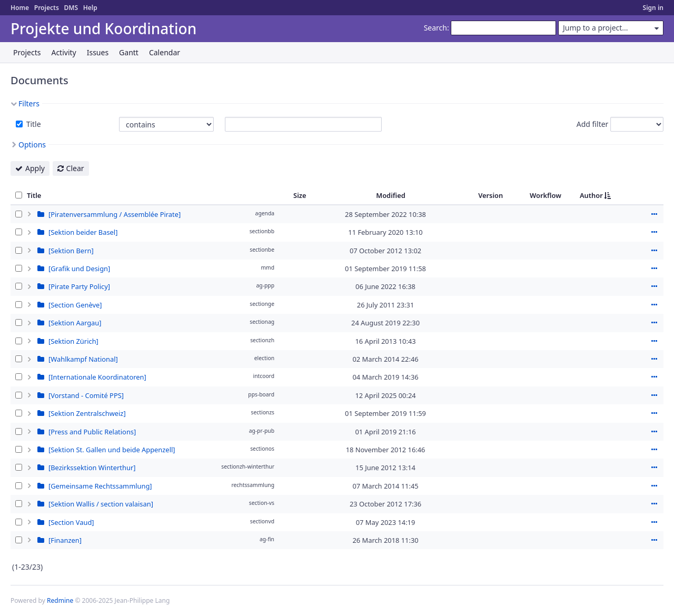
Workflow (546, 195)
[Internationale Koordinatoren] (97, 377)
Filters (29, 103)
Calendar (165, 52)
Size (300, 195)
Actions (654, 214)
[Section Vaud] (71, 522)
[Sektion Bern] (71, 251)
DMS (71, 8)
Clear (75, 168)
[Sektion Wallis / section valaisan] (101, 504)
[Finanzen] (65, 540)
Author (591, 195)
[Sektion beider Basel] (83, 232)
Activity (63, 52)
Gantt (129, 52)
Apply (35, 168)
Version (490, 195)
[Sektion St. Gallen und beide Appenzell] (112, 450)
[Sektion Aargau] (75, 323)
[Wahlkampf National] (83, 359)
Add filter (593, 124)
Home (20, 8)
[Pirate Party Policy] (79, 286)
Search (435, 28)
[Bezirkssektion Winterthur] (92, 468)
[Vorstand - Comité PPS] (86, 395)
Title (33, 124)
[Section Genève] (75, 305)
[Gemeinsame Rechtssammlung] (100, 486)
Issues (98, 52)
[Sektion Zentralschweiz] (87, 413)
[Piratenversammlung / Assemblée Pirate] (115, 214)
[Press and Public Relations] (92, 432)
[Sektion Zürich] (73, 341)
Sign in (653, 8)
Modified (391, 195)
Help (90, 8)
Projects (47, 8)
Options (32, 145)
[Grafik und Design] (79, 269)
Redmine (60, 600)
